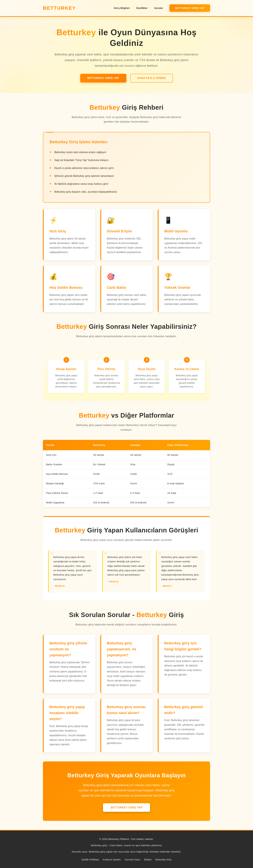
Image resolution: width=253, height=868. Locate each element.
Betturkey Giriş (164, 860)
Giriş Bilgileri (122, 8)
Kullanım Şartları (112, 860)
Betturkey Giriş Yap (190, 8)
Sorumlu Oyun (132, 860)
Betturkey (59, 8)
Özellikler (142, 8)
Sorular (159, 8)
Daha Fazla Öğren (151, 78)
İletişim (148, 860)
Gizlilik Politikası (90, 860)
